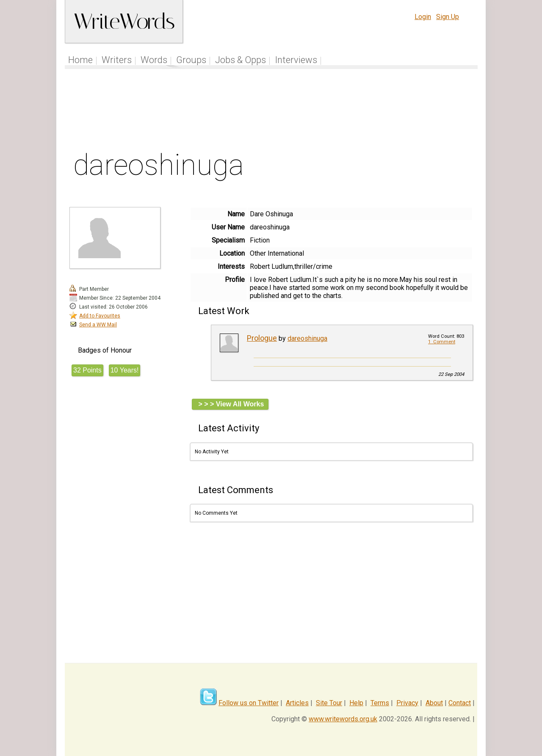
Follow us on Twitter (249, 703)
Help (356, 703)
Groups (191, 60)
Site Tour (329, 703)
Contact (460, 703)
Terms (380, 703)
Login (423, 17)
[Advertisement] (271, 112)
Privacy (407, 703)
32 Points (87, 370)
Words (154, 60)
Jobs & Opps (241, 60)
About (434, 703)
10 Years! (125, 370)
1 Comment (442, 342)
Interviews (296, 60)
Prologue (262, 338)
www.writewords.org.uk (343, 719)
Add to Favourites (100, 316)
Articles (297, 703)
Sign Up (448, 17)
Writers (117, 60)
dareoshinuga (307, 338)
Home (80, 60)
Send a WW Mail (98, 325)
